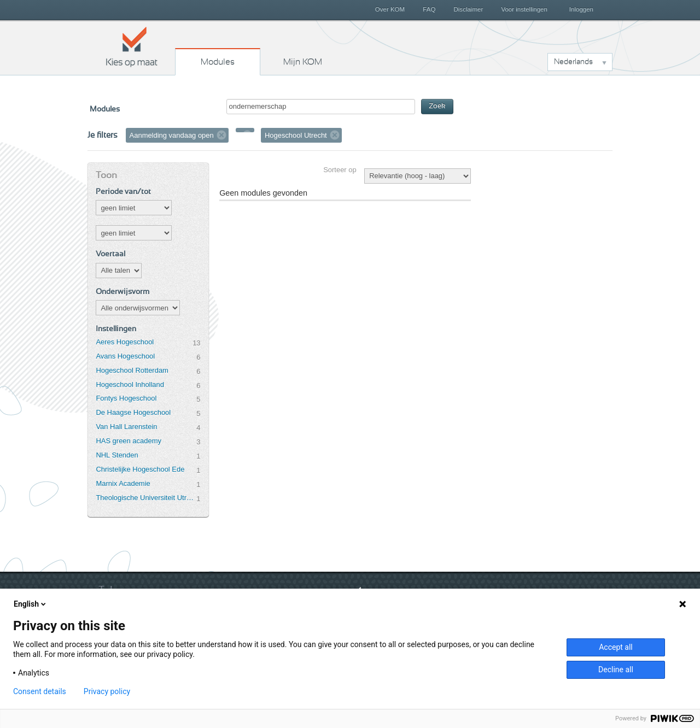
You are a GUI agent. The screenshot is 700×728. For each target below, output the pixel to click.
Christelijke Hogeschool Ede (140, 469)
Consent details (40, 691)
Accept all (616, 647)
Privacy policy (107, 691)
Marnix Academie (123, 483)
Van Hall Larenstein (126, 427)
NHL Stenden (117, 455)
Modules (218, 62)
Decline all (616, 670)
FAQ (429, 9)
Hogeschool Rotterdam (132, 370)
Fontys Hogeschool (126, 398)
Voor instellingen (524, 9)
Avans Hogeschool (125, 356)
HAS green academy (129, 441)
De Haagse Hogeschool (133, 412)
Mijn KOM (303, 62)
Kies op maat (132, 46)
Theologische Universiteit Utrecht (146, 498)
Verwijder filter (221, 135)
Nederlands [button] (573, 62)
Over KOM (390, 9)
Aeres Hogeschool (125, 342)
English (31, 604)
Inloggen (581, 9)
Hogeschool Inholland (130, 384)
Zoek (437, 106)
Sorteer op (340, 170)
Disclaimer (469, 9)
